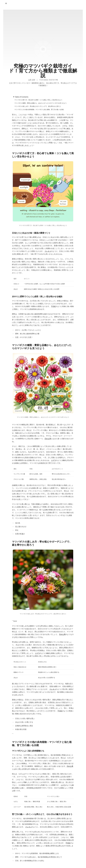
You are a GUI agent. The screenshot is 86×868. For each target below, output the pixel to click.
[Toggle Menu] (6, 3)
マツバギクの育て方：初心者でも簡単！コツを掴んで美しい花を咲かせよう (38, 100)
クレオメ (48, 251)
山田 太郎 (32, 80)
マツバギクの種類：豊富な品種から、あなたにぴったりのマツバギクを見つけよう (40, 103)
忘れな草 (48, 439)
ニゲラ (53, 460)
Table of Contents (22, 97)
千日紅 (53, 306)
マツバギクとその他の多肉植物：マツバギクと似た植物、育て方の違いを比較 (39, 109)
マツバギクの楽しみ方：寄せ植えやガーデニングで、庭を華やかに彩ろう (38, 106)
